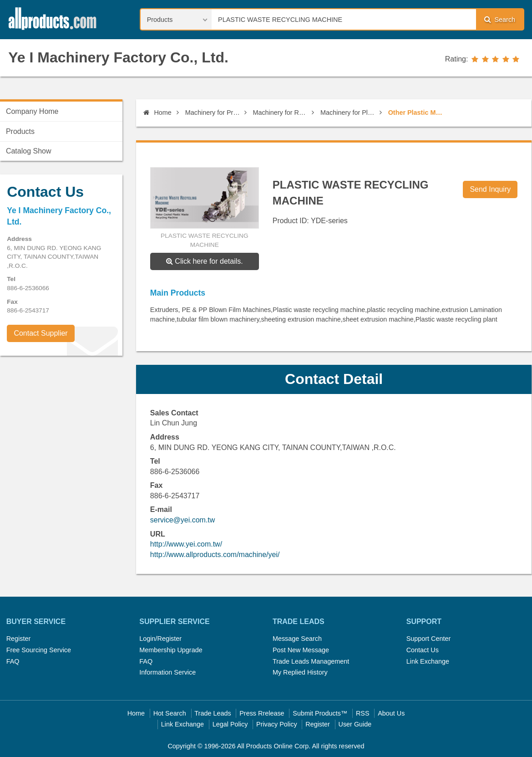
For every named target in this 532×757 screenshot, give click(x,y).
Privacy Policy (277, 724)
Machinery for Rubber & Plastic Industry (281, 113)
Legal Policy (230, 724)
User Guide (355, 724)
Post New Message (301, 650)
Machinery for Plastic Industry (348, 113)
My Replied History (300, 672)
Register (19, 639)
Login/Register (160, 639)
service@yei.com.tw (183, 520)
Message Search (297, 639)
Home (157, 113)
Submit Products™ (320, 713)
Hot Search (170, 713)
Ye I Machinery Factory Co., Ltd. (118, 57)
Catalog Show (29, 151)
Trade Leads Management (311, 661)
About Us (391, 713)
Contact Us (423, 650)
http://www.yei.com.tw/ (186, 544)
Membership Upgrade (171, 650)
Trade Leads (213, 713)
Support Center (429, 639)
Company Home (32, 111)
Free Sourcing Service (39, 650)
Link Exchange (428, 661)
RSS (363, 713)
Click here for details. (205, 261)
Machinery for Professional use (213, 113)
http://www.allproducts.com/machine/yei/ (215, 555)
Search (500, 19)
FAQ (13, 661)
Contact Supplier (41, 333)
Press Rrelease (262, 713)
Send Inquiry (490, 189)
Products (20, 131)
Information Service (167, 672)
